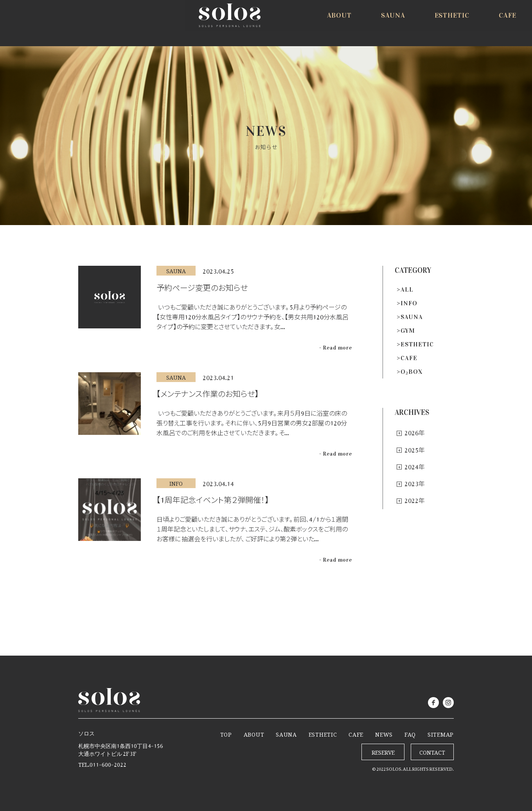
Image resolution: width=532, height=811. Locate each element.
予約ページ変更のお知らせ (202, 286)
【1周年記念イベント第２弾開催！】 (213, 498)
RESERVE (489, 24)
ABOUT (254, 733)
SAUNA (412, 317)
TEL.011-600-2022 (102, 763)
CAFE (409, 358)
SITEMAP (441, 733)
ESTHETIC (417, 344)
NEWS (384, 733)
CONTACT (432, 751)
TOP (226, 733)
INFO (409, 303)
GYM (408, 331)
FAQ (410, 733)
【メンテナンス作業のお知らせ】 (208, 392)
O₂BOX (412, 372)
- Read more (336, 348)
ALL (407, 289)
